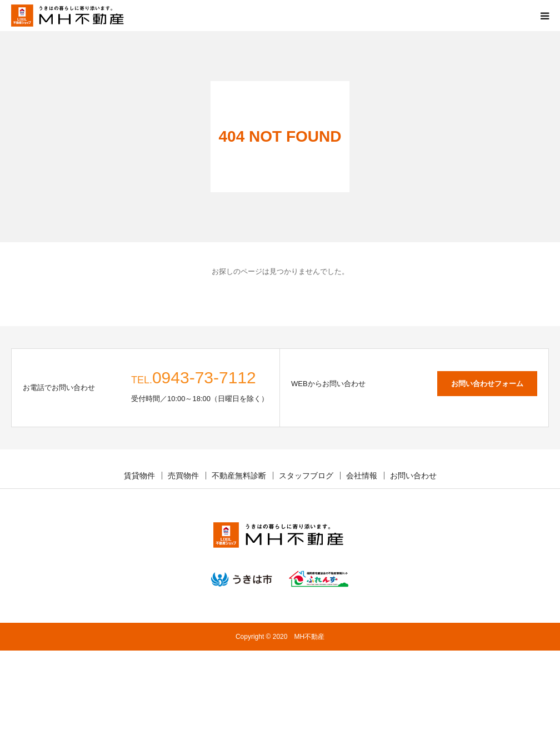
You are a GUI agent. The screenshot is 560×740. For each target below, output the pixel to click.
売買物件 (183, 476)
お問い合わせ (413, 476)
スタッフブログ (306, 476)
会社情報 (362, 476)
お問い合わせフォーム (487, 384)
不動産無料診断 (239, 476)
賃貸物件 (139, 476)
